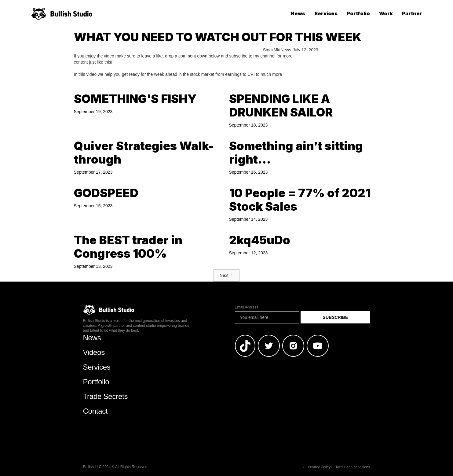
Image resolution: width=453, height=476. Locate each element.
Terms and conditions (353, 467)
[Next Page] (226, 275)
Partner (412, 13)
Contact (95, 411)
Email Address (247, 307)
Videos (94, 352)
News (298, 13)
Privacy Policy (319, 467)
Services (326, 13)
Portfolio (358, 13)
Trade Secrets (106, 396)
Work (386, 13)
